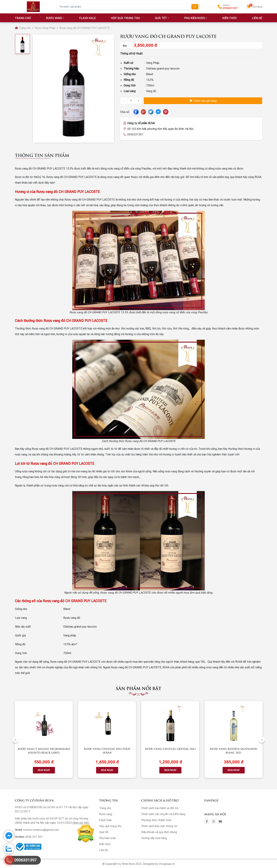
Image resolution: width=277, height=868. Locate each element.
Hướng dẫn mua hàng (154, 838)
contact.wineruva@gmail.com (41, 830)
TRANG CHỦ (23, 18)
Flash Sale (88, 18)
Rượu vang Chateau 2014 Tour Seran (107, 751)
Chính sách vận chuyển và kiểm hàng (163, 814)
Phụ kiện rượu (195, 18)
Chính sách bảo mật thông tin (159, 826)
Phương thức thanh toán (156, 820)
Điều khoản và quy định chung (159, 832)
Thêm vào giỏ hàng (203, 101)
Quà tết (161, 18)
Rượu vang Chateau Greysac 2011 (170, 749)
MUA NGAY (44, 770)
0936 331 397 (34, 837)
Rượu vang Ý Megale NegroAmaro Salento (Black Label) (44, 751)
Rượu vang (54, 18)
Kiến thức (230, 18)
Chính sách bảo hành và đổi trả (160, 808)
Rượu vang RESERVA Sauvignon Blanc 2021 (234, 751)
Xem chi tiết (81, 823)
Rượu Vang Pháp (45, 28)
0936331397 (230, 8)
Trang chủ (23, 28)
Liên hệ (103, 850)
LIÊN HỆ (257, 18)
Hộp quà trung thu (125, 18)
